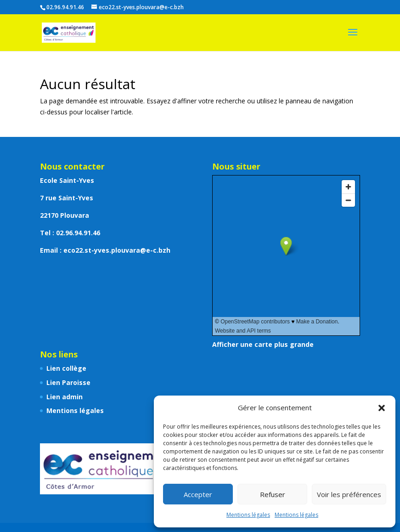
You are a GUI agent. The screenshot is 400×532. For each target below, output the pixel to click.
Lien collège (66, 368)
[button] (382, 408)
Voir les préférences (349, 494)
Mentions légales (248, 515)
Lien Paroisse (68, 382)
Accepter (198, 494)
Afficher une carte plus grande (263, 344)
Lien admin (65, 397)
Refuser (273, 494)
